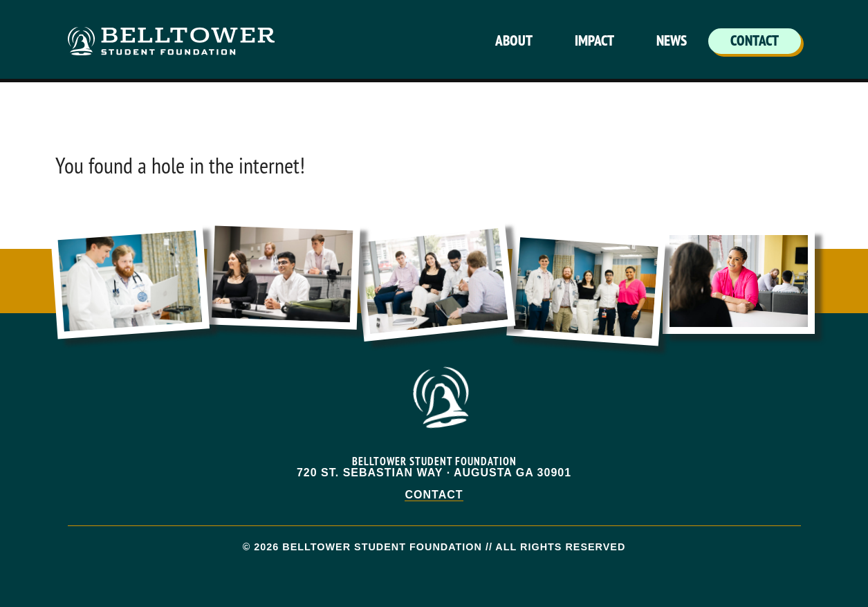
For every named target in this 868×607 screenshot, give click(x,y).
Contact (755, 40)
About (514, 40)
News (672, 40)
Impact (594, 40)
